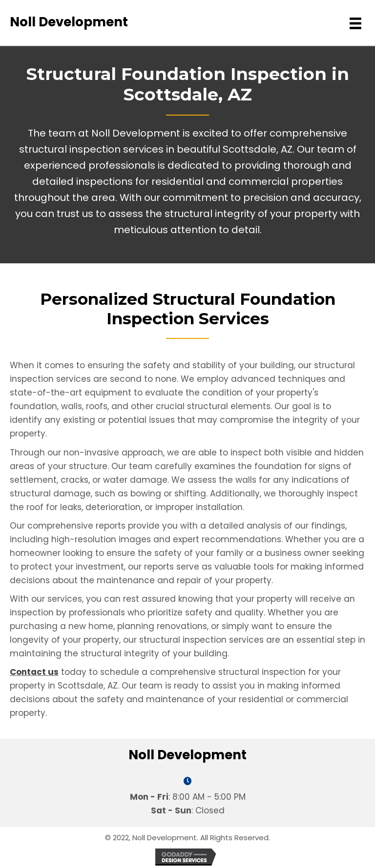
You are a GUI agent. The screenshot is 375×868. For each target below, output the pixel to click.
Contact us (34, 672)
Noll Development (69, 22)
